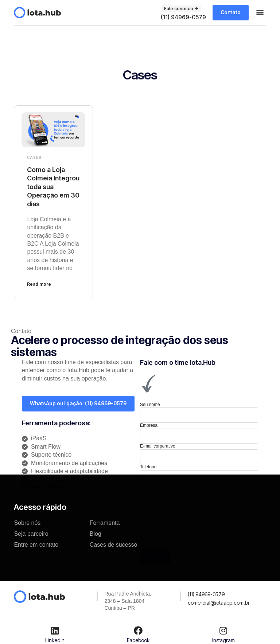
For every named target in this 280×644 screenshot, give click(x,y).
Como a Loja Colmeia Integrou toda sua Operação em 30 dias (53, 187)
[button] (260, 13)
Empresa (149, 425)
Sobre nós (27, 523)
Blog (96, 534)
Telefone (148, 467)
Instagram (223, 640)
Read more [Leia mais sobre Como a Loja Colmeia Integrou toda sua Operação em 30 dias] (39, 284)
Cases (34, 157)
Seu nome (150, 405)
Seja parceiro (31, 534)
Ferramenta (105, 523)
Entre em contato (36, 545)
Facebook (138, 640)
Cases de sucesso (114, 545)
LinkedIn (55, 640)
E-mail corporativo (158, 446)
